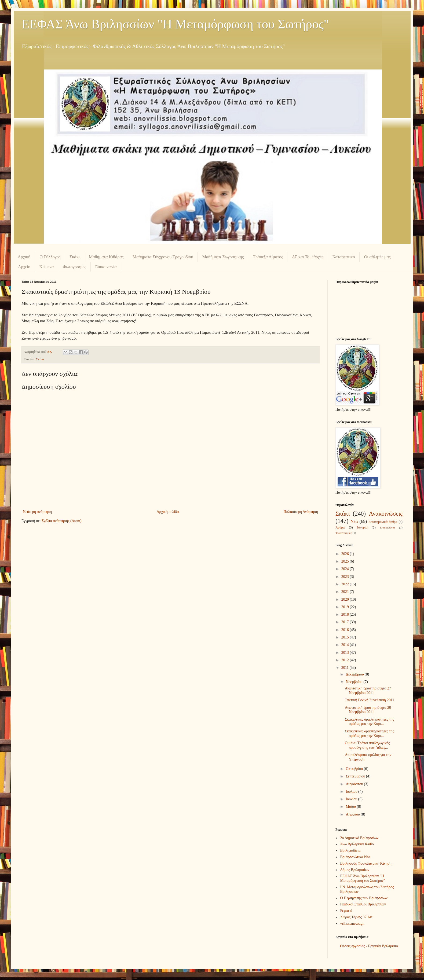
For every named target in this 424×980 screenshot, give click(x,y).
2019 (346, 607)
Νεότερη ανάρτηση (37, 512)
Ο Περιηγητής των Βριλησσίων (364, 898)
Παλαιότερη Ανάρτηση (301, 512)
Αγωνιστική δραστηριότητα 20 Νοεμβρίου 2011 (368, 710)
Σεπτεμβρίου (356, 776)
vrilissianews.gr (352, 924)
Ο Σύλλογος (50, 257)
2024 (346, 569)
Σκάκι (75, 257)
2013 (346, 653)
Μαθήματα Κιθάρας (106, 257)
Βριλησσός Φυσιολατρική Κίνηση (366, 863)
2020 (346, 599)
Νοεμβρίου (354, 682)
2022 (346, 584)
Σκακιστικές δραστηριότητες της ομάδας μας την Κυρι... (369, 722)
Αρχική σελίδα (168, 512)
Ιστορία (362, 527)
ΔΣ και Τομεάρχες (308, 257)
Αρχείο (24, 267)
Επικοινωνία (106, 267)
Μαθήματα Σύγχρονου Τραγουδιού (163, 257)
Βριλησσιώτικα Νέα (355, 857)
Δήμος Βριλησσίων (355, 870)
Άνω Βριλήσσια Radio (357, 844)
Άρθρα (340, 527)
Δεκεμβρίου (355, 674)
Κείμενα (47, 267)
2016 (346, 630)
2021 (346, 592)
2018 (346, 614)
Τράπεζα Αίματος (268, 257)
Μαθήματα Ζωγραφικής (223, 257)
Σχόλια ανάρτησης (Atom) (61, 521)
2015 (346, 637)
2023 (346, 577)
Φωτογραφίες (74, 267)
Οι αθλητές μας (377, 257)
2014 (346, 645)
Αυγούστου (355, 784)
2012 (346, 660)
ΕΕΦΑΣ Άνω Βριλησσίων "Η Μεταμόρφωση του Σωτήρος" (175, 24)
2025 (346, 561)
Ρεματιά (346, 911)
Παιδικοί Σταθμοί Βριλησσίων (363, 904)
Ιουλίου (352, 792)
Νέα (354, 521)
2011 (346, 668)
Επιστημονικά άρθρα (383, 522)
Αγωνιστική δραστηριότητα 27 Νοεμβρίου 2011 (368, 691)
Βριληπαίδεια (350, 851)
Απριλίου (353, 814)
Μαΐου (351, 807)
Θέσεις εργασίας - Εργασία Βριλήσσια (369, 946)
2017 (346, 622)
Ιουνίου (352, 799)
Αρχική (24, 257)
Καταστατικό (344, 257)
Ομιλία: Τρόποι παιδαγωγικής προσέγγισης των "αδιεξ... (367, 745)
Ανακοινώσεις (386, 514)
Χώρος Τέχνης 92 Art (356, 917)
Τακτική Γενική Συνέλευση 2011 (370, 700)
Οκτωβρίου (355, 769)
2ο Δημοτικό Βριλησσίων (359, 838)
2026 (346, 554)
